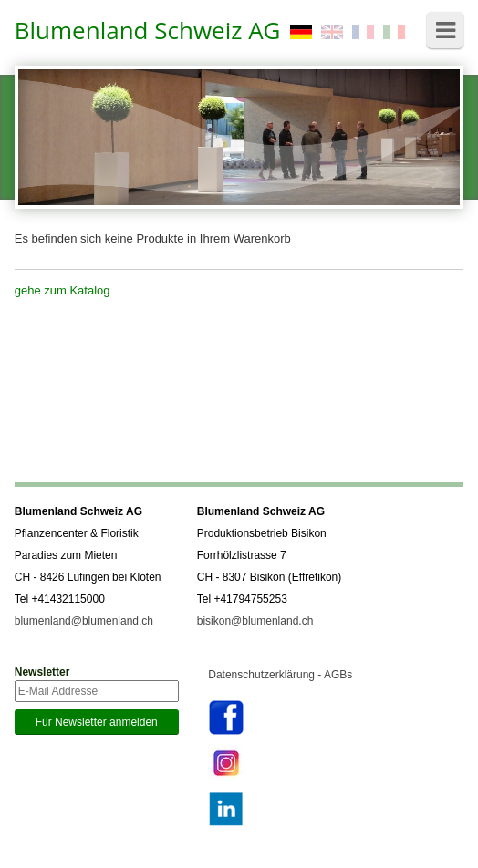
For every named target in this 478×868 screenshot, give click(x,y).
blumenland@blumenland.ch (84, 621)
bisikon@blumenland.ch (255, 621)
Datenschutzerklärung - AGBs (280, 675)
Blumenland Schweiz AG (148, 30)
